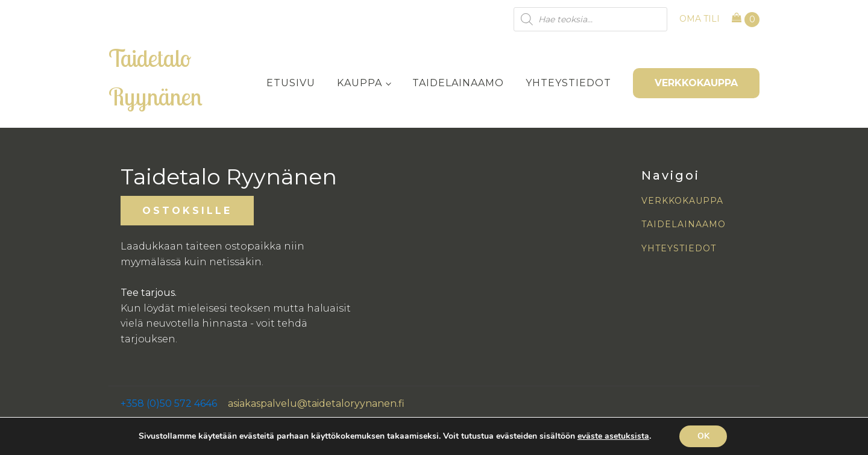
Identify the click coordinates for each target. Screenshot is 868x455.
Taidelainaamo (458, 83)
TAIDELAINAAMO (684, 224)
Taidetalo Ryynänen (156, 77)
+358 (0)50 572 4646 (169, 403)
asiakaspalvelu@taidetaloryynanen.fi (316, 403)
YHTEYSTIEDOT (679, 249)
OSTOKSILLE (187, 211)
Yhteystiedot (568, 83)
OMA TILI (700, 19)
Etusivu (291, 83)
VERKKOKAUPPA (696, 83)
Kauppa (360, 83)
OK (703, 436)
